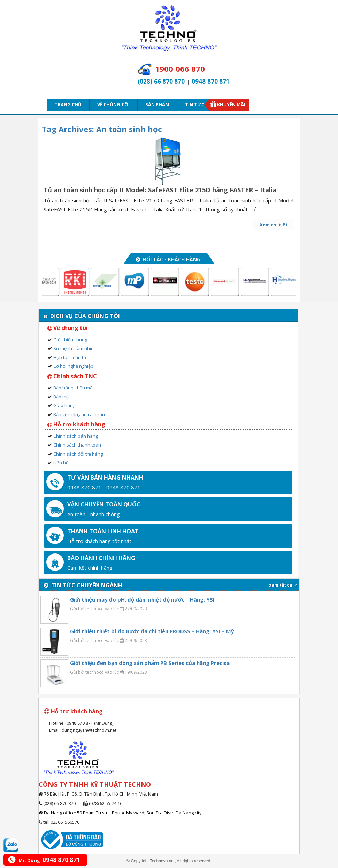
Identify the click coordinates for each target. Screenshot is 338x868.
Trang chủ (68, 104)
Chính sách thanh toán (77, 445)
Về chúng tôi (113, 104)
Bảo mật (62, 397)
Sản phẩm (157, 104)
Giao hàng (64, 405)
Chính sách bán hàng (76, 436)
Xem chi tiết (274, 225)
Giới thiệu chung (70, 340)
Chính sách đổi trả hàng (78, 454)
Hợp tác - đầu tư (70, 357)
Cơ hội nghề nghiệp (73, 366)
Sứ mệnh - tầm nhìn (74, 348)
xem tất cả (283, 585)
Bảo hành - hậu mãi (74, 388)
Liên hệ (61, 463)
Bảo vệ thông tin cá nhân (79, 414)
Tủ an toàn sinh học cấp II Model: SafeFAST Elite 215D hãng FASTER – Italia (160, 190)
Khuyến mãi (231, 104)
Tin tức (197, 104)
